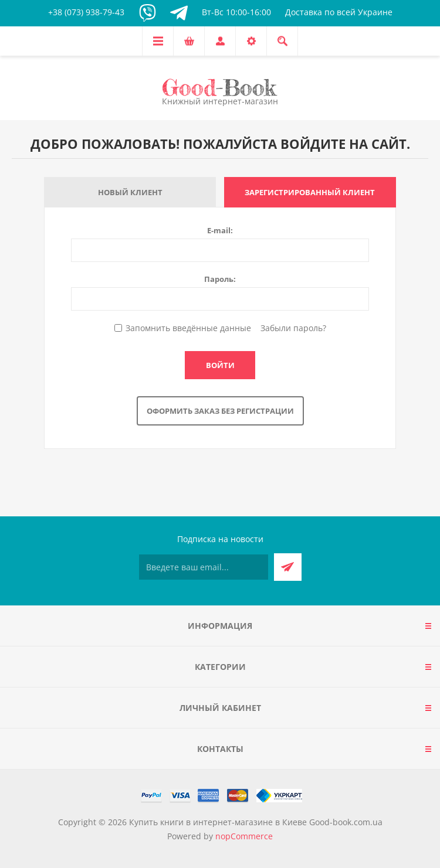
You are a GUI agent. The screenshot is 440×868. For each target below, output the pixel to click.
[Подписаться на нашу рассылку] (204, 567)
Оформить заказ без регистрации (220, 411)
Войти (220, 365)
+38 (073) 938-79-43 (86, 12)
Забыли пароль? (293, 328)
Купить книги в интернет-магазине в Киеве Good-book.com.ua (256, 822)
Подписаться (288, 567)
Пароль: (220, 279)
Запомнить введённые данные (188, 328)
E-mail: (220, 230)
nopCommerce (244, 836)
